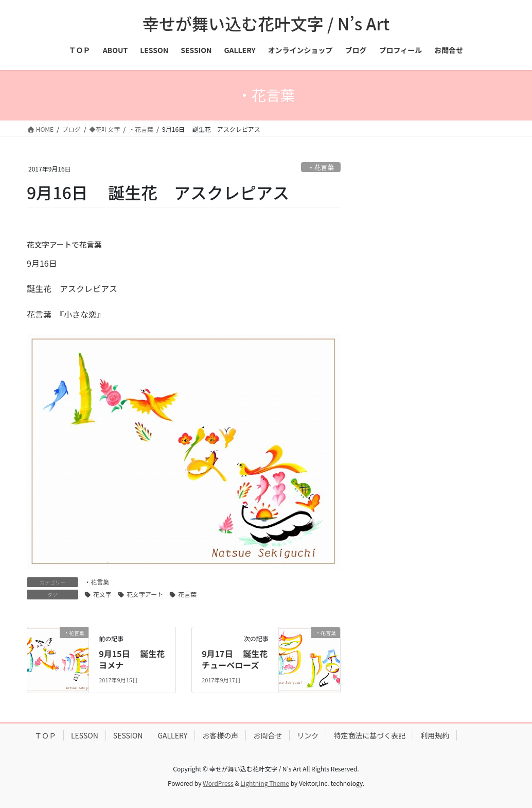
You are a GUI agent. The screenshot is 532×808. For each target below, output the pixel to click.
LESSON (85, 735)
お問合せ (268, 735)
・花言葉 (321, 167)
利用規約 (435, 735)
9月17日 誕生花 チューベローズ (239, 659)
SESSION (128, 735)
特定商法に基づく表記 (369, 735)
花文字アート (145, 594)
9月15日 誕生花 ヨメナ (136, 659)
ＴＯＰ (45, 735)
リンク (308, 735)
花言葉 (187, 594)
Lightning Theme (265, 783)
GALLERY (172, 735)
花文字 (102, 594)
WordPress (218, 783)
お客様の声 (220, 735)
